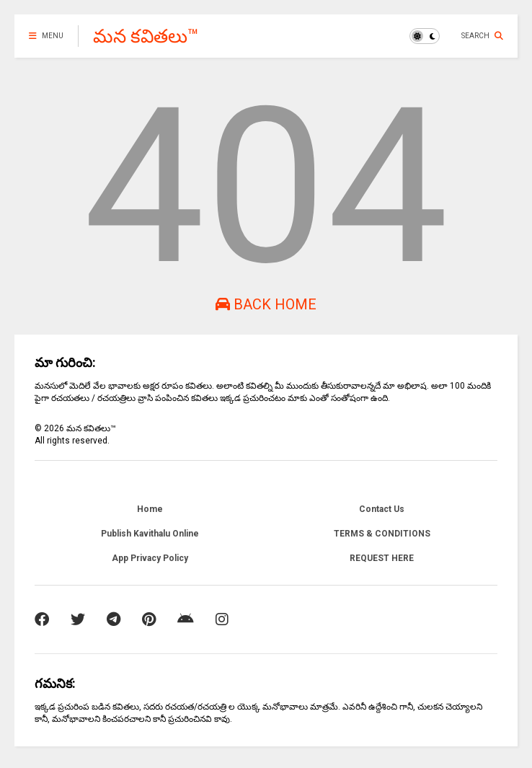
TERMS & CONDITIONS (382, 534)
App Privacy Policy (150, 558)
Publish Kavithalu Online (150, 534)
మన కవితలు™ (146, 36)
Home (150, 509)
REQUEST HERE (382, 558)
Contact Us (382, 509)
